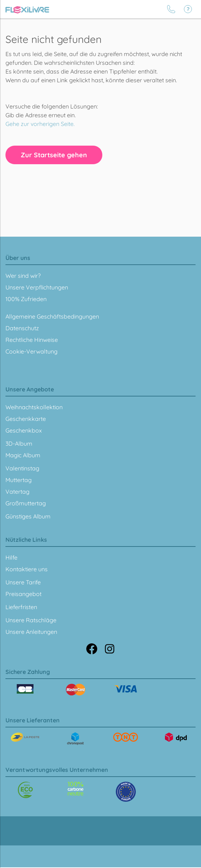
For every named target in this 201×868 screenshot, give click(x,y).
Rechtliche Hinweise (32, 340)
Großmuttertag (26, 503)
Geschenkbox (24, 430)
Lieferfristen (21, 607)
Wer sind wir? (23, 276)
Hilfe (11, 557)
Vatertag (17, 492)
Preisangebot (23, 594)
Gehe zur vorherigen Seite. (40, 124)
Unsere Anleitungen (31, 632)
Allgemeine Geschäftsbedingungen (52, 316)
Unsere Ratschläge (31, 620)
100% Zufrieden (26, 299)
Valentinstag (22, 468)
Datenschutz (22, 328)
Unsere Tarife (23, 582)
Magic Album (23, 455)
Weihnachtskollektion (34, 407)
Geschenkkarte (26, 419)
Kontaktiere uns (27, 569)
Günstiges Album (28, 516)
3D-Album (19, 443)
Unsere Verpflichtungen (37, 287)
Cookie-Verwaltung (31, 351)
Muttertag (19, 480)
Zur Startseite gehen (54, 155)
